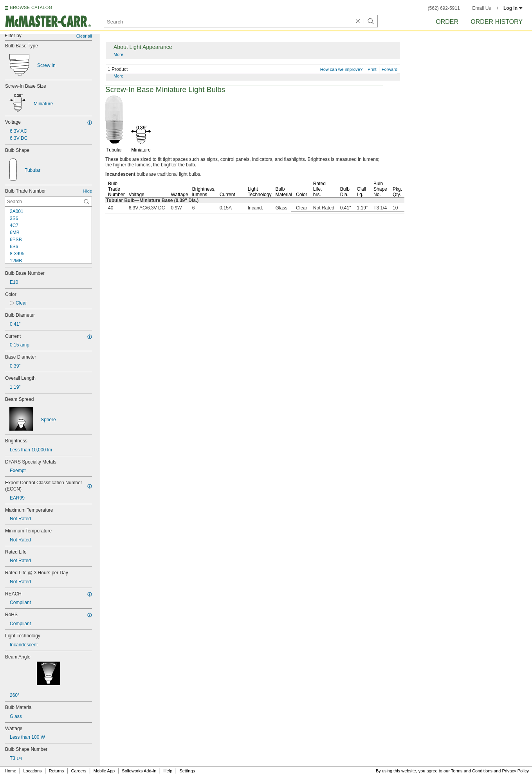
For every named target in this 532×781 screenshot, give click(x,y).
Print (372, 69)
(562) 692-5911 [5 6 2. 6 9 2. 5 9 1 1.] (444, 8)
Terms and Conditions (472, 771)
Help (168, 771)
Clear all (84, 36)
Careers (78, 771)
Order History (497, 22)
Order (447, 22)
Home (10, 771)
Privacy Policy (516, 771)
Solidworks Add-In (139, 771)
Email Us (482, 8)
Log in (513, 8)
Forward (390, 69)
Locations (33, 771)
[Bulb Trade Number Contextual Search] (48, 202)
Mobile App (104, 771)
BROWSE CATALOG (31, 7)
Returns (57, 771)
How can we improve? (341, 69)
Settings (187, 771)
